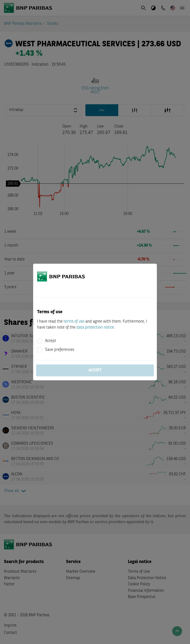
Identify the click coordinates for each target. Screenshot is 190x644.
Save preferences (60, 350)
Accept (51, 341)
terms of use (74, 322)
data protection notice (95, 328)
